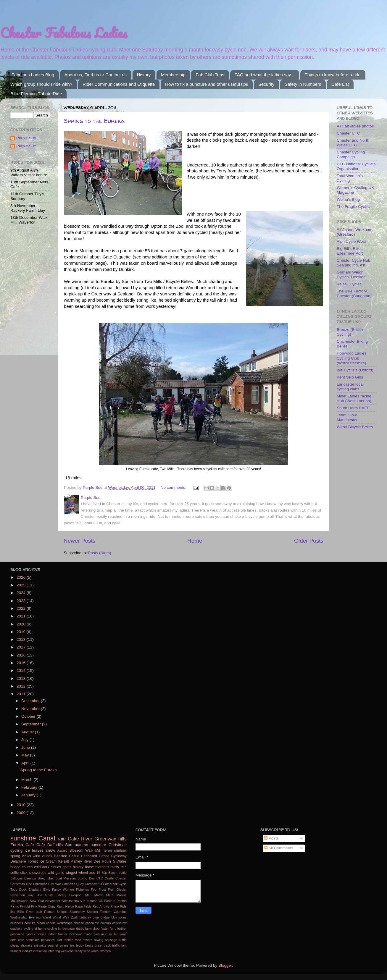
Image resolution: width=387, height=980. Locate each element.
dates (80, 929)
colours (106, 923)
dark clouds (52, 867)
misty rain (119, 867)
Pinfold (25, 906)
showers (26, 945)
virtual (37, 951)
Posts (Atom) (100, 553)
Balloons (16, 878)
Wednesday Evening (25, 917)
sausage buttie (116, 940)
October (29, 716)
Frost (102, 890)
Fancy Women (63, 890)
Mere (110, 895)
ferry (113, 929)
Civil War (55, 884)
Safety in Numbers (303, 84)
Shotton (92, 912)
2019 (22, 632)
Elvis (47, 890)
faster (105, 929)
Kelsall (64, 861)
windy (79, 951)
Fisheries (83, 890)
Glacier (122, 890)
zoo (92, 873)
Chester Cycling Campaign (351, 155)
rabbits (68, 940)
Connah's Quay (73, 884)
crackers (16, 929)
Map (88, 895)
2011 (22, 694)
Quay (52, 906)
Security (266, 84)
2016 (22, 655)
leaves (38, 850)
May (26, 755)
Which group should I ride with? (41, 84)
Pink (34, 906)
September (32, 724)
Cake (73, 839)
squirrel (53, 945)
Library (61, 895)
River (87, 839)
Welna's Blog (348, 199)
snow (51, 850)
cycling (16, 850)
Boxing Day (86, 878)
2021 (22, 616)
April (26, 763)
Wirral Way (61, 917)
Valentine (120, 912)
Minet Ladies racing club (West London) (354, 398)
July (25, 740)
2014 (22, 671)
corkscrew (119, 923)
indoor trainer (57, 934)
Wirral (46, 917)
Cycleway (119, 856)
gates (67, 867)
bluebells (17, 923)
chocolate (92, 923)
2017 (22, 647)
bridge (15, 867)
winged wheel (77, 873)
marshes (102, 867)
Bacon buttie (117, 873)
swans (64, 945)
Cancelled (89, 856)
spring (15, 856)
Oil (101, 901)
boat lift (30, 923)
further (122, 929)
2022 (22, 608)
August (28, 732)
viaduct (27, 951)
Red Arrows (101, 906)
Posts (271, 838)
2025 (22, 585)
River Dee (92, 861)
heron (107, 850)
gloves (30, 934)
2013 (22, 679)
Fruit (111, 890)
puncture (98, 845)
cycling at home (35, 929)
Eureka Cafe (22, 845)
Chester (121, 878)
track (107, 945)
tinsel (98, 945)
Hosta (49, 895)
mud (104, 934)
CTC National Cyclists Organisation (356, 166)
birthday (85, 917)
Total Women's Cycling (350, 178)
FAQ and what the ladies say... (265, 75)
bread (41, 923)
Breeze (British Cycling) (350, 332)
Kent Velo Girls (350, 377)
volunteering (51, 951)
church (27, 867)
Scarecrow (77, 912)
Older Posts (309, 541)
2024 (22, 593)
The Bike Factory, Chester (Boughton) (354, 293)
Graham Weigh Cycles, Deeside (351, 275)
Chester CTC (348, 133)
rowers (88, 940)
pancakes (33, 940)
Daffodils (55, 845)
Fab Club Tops (210, 75)
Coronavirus (93, 884)
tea (72, 945)
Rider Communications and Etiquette (119, 84)
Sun (69, 845)
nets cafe (17, 940)
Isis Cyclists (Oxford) (355, 370)
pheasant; (48, 940)
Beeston (30, 878)
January (29, 795)
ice (27, 850)
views (26, 856)
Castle (109, 878)
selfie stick (19, 873)
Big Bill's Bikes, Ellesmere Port (350, 251)
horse (89, 867)
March (27, 780)
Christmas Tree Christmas (29, 884)
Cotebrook (110, 884)
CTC (100, 878)
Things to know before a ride (333, 75)
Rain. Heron (65, 906)
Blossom (76, 850)
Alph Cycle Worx (351, 241)
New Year (37, 901)
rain (62, 839)
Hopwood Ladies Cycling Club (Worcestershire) (352, 358)
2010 (22, 805)
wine (87, 951)
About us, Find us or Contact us (96, 75)
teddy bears (85, 945)
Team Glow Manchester (347, 417)
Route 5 (108, 861)
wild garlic (56, 873)
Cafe (41, 845)
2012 (22, 686)
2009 (22, 813)
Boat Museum (66, 878)
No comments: (174, 487)
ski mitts (40, 945)
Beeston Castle (67, 856)
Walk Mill (93, 850)
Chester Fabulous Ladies (64, 32)
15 (99, 873)
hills (122, 839)
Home (195, 541)
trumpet (16, 951)
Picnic (15, 906)
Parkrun (110, 901)
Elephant (35, 890)
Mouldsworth (19, 901)
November (31, 709)
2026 (22, 577)
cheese (79, 923)
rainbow (120, 850)
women (105, 951)
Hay (31, 895)
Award (62, 850)
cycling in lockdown (61, 929)
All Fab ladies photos (355, 126)
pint (59, 940)
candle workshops (59, 923)
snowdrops (38, 873)
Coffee (104, 856)
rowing (99, 940)
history (78, 867)
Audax (47, 856)
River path (34, 912)
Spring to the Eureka (94, 121)
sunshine (23, 838)
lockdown (76, 934)
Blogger (225, 965)
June (26, 747)
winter (95, 951)
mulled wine (118, 934)
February (30, 787)
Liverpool (76, 895)
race (78, 940)
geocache (17, 934)
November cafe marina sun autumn (71, 901)
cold (37, 867)
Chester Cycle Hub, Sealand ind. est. (354, 263)
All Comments (279, 848)
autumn (82, 845)
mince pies (92, 934)
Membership (173, 75)
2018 (22, 639)
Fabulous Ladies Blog (33, 75)
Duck (23, 890)
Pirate (43, 906)
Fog (94, 890)
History (144, 75)
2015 (22, 663)
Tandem (106, 912)
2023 (22, 601)
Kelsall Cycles (349, 284)
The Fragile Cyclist (353, 207)
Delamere (18, 861)
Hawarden (18, 895)
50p (104, 873)
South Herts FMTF (353, 408)
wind (37, 856)
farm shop (92, 929)
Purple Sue (26, 138)
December (31, 701)
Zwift (74, 917)
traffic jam (119, 945)
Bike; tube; (46, 878)
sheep (15, 945)
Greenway (105, 839)
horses (41, 934)
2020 (22, 624)
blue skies (119, 917)
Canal (47, 838)
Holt (39, 895)
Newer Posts (79, 541)
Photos (122, 901)
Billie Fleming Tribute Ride (36, 94)
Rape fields (83, 906)
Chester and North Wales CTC (353, 143)
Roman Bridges (56, 912)
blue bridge (101, 917)
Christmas (118, 845)
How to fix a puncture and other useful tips (207, 84)
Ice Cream (48, 861)
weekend (67, 951)
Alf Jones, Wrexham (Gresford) (355, 232)
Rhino (115, 906)
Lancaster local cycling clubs (350, 387)
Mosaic (121, 895)
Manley (76, 861)
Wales (121, 861)
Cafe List (340, 84)
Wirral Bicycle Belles (355, 427)
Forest (33, 861)
